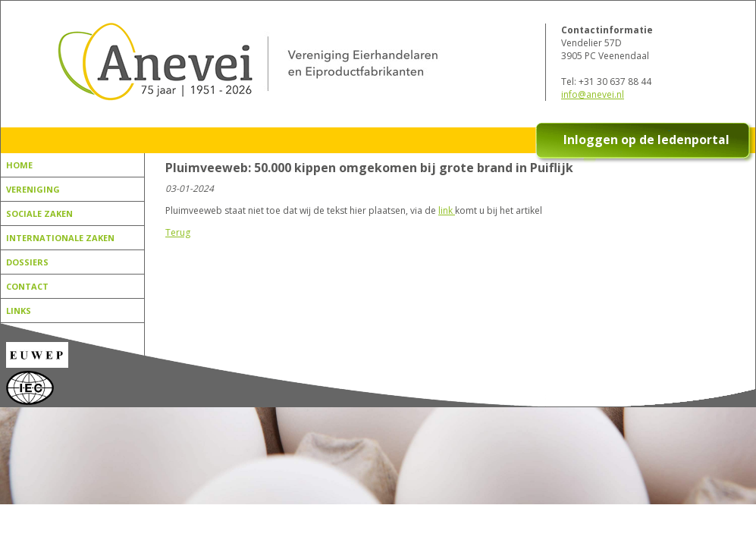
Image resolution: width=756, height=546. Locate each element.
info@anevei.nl (593, 94)
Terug (178, 232)
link (447, 210)
